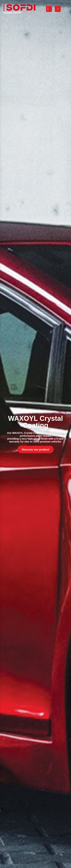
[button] (65, 9)
